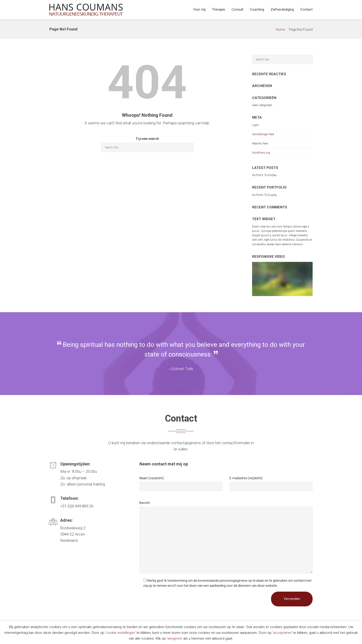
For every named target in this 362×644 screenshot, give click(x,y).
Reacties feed (260, 144)
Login (255, 125)
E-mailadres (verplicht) (246, 478)
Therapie (219, 9)
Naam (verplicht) (152, 478)
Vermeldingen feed (263, 134)
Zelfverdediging (282, 9)
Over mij (199, 9)
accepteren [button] (282, 633)
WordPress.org (261, 153)
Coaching (257, 9)
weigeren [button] (175, 638)
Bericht (145, 503)
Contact (306, 9)
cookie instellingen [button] (120, 633)
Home (280, 30)
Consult (237, 9)
